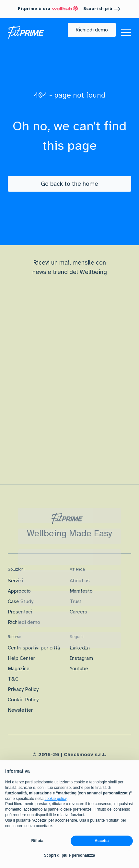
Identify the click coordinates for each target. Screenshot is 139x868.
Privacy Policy (23, 689)
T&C (13, 679)
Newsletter (20, 710)
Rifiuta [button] (37, 841)
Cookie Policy (23, 700)
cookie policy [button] (55, 799)
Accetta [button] (102, 841)
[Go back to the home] (69, 184)
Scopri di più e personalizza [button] (69, 855)
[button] (92, 30)
